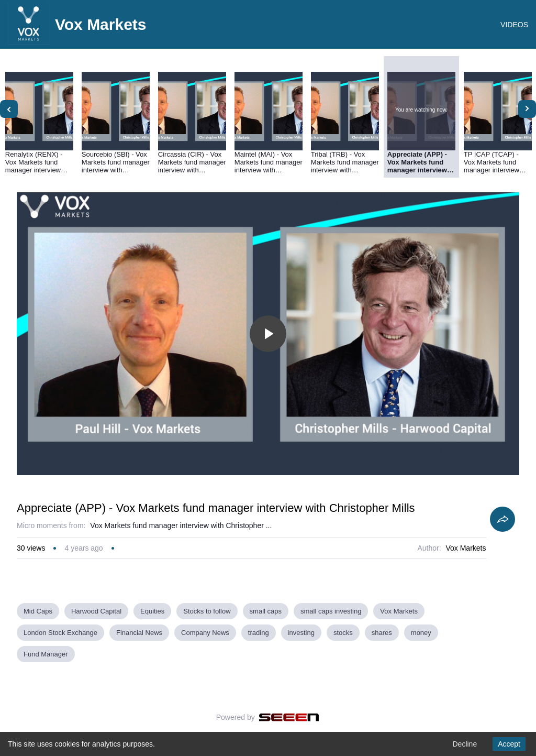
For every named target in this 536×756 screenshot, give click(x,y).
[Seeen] (289, 717)
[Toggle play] (268, 334)
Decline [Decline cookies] (465, 744)
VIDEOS (514, 25)
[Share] (502, 519)
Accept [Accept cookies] (509, 744)
